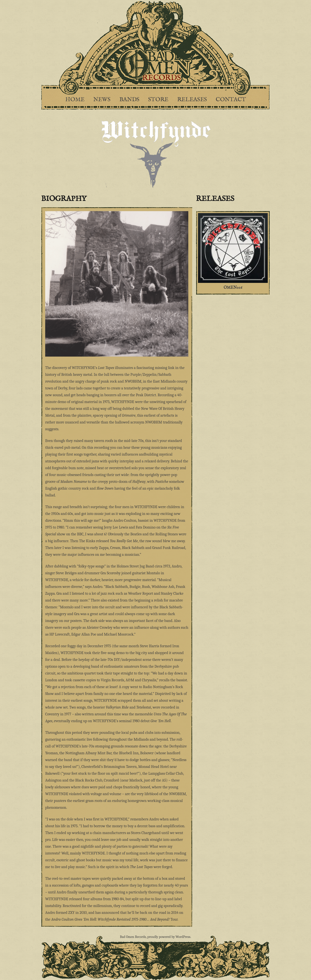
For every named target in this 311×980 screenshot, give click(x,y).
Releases (192, 100)
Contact (231, 100)
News (102, 100)
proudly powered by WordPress (169, 937)
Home (75, 100)
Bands (129, 100)
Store (158, 100)
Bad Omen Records (133, 937)
